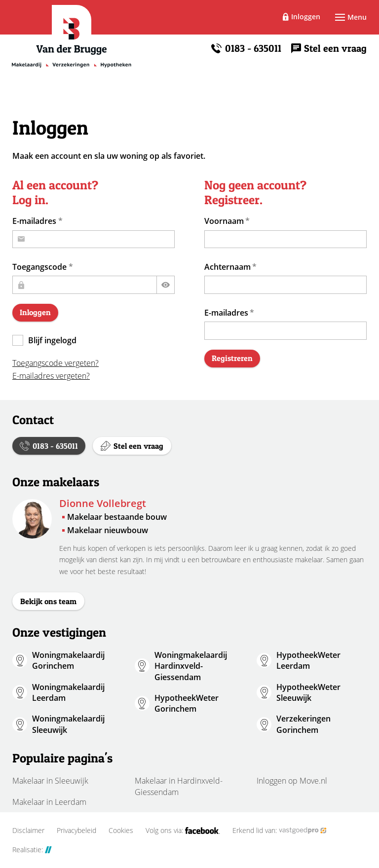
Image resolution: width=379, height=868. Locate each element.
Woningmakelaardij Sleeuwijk (68, 724)
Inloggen (306, 17)
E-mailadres (34, 221)
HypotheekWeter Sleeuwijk (308, 692)
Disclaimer (28, 831)
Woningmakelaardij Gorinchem (68, 660)
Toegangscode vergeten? (56, 363)
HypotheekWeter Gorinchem (187, 703)
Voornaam (224, 221)
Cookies (121, 831)
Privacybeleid (76, 831)
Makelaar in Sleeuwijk (50, 781)
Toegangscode (39, 267)
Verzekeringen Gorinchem (303, 724)
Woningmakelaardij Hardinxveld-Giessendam (191, 666)
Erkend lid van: (280, 831)
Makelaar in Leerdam (49, 802)
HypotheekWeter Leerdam (308, 660)
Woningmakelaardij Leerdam (68, 692)
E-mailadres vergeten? (51, 376)
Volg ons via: (183, 831)
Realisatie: (32, 850)
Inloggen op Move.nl (292, 781)
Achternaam (227, 267)
